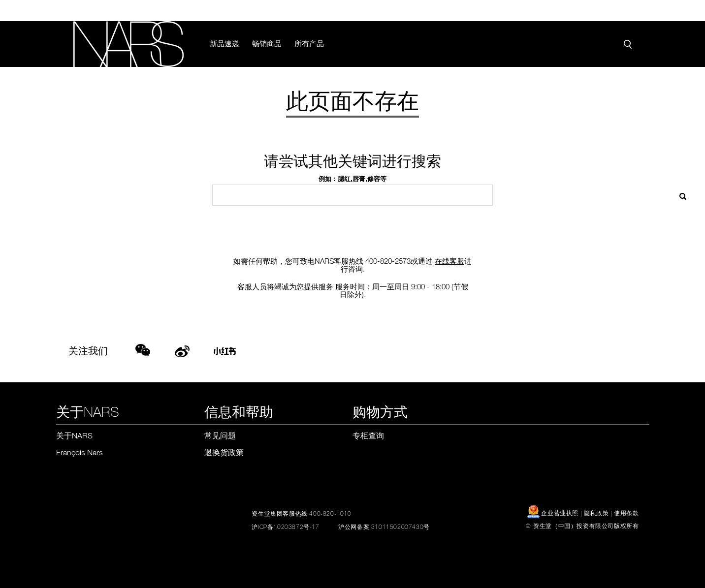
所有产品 (309, 43)
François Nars (80, 452)
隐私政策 (596, 513)
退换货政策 (224, 452)
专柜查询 (368, 435)
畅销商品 (267, 43)
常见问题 (220, 435)
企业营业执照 (554, 513)
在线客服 (449, 261)
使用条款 (626, 513)
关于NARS (74, 435)
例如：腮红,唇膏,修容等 (352, 179)
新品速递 (224, 43)
